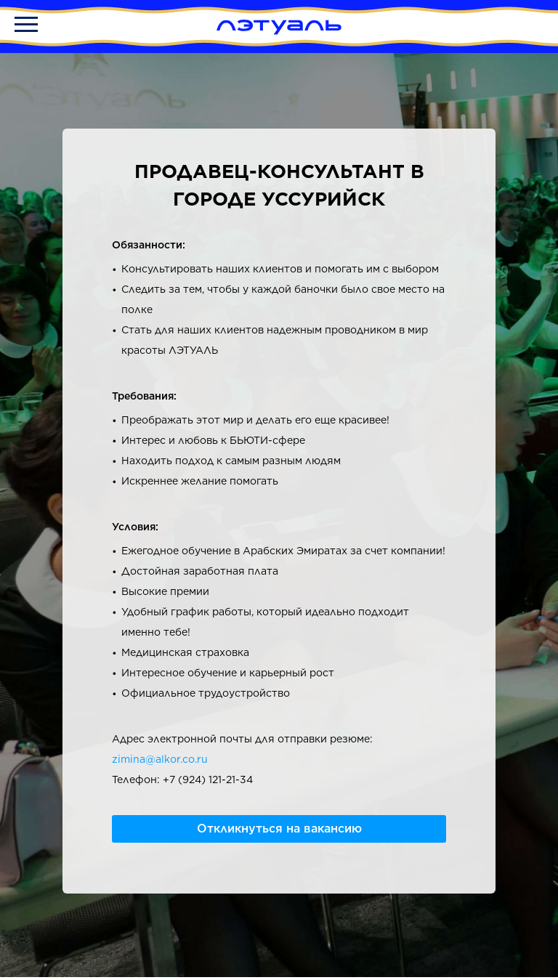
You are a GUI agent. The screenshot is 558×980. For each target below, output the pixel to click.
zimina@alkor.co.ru (160, 759)
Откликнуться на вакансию (279, 829)
